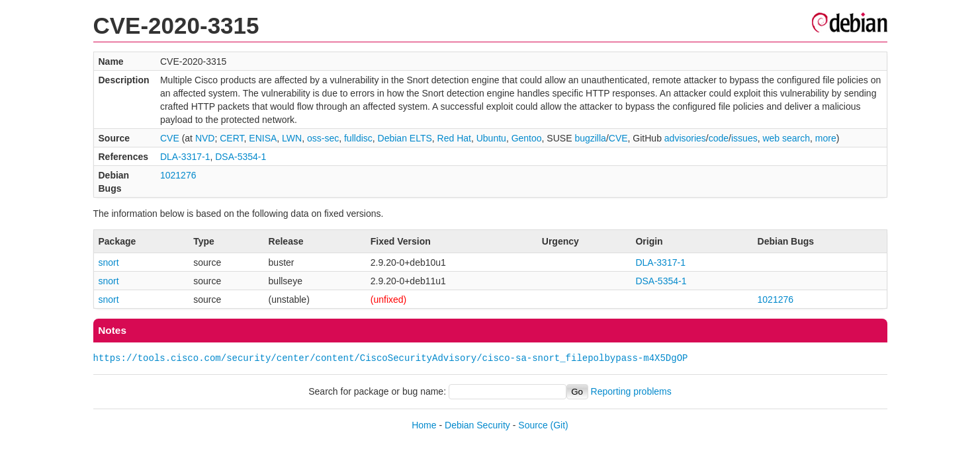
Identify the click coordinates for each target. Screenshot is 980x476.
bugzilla (590, 138)
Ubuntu (491, 138)
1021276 (178, 175)
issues (744, 138)
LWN (292, 138)
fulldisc (358, 138)
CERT (232, 138)
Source (533, 425)
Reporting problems (631, 391)
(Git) (559, 425)
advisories (685, 138)
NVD (205, 138)
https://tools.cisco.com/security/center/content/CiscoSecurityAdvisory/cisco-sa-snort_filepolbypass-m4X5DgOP (391, 358)
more (826, 138)
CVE (170, 138)
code (719, 138)
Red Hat (454, 138)
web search (786, 138)
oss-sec (323, 138)
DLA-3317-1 (185, 157)
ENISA (263, 138)
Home (424, 425)
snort (109, 262)
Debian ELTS (405, 138)
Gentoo (527, 138)
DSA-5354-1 (241, 157)
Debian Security (477, 425)
